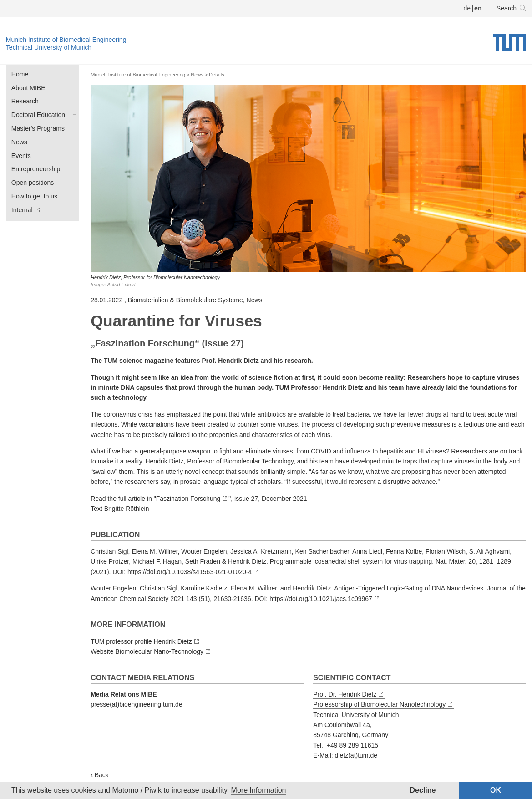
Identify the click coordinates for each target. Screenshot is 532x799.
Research (25, 101)
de (467, 8)
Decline (423, 790)
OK (496, 790)
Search (507, 8)
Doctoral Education (38, 115)
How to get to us (34, 196)
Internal (22, 210)
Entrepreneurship (36, 169)
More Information (259, 790)
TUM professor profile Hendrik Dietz (141, 641)
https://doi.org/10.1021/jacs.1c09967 (321, 599)
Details (217, 75)
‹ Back (100, 775)
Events (21, 156)
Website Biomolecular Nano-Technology (147, 651)
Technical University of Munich (49, 47)
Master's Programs (38, 128)
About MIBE (28, 88)
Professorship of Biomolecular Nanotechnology (379, 704)
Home (20, 74)
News (19, 142)
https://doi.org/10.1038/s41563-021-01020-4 (190, 572)
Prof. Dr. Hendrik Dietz (345, 694)
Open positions (33, 183)
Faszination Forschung (188, 499)
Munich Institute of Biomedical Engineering (66, 40)
